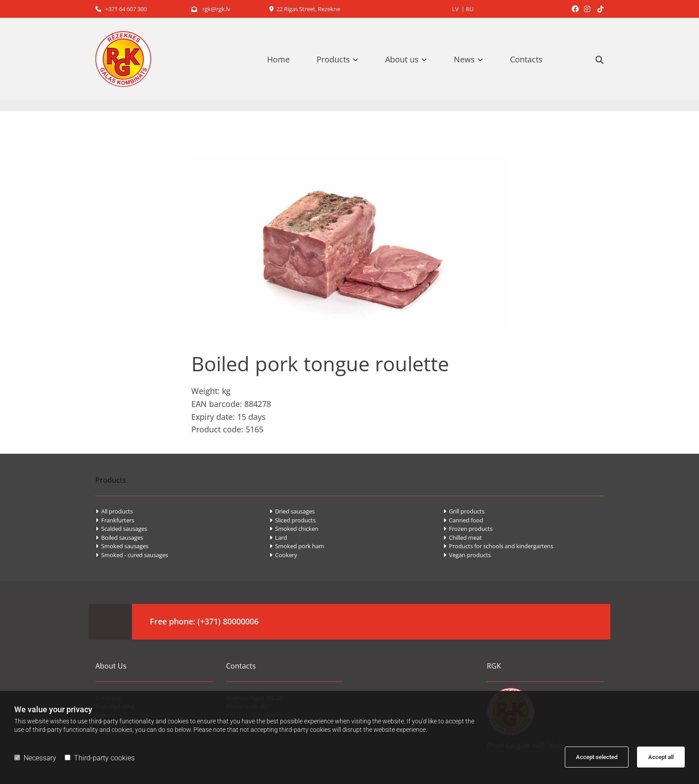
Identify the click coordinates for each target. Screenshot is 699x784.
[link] (342, 59)
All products (114, 511)
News (464, 59)
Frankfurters (115, 520)
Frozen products (468, 529)
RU (470, 9)
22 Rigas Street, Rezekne (305, 9)
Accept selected (597, 757)
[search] (600, 60)
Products (333, 59)
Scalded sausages (121, 529)
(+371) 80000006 (228, 621)
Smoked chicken (294, 529)
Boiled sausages (119, 538)
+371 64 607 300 (121, 9)
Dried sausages (292, 511)
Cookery (283, 555)
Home (278, 59)
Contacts (526, 59)
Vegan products (467, 555)
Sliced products (292, 520)
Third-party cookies (100, 758)
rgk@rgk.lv (211, 9)
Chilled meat (463, 538)
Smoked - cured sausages (132, 555)
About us (402, 59)
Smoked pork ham (297, 546)
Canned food (463, 520)
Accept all (661, 757)
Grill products (464, 511)
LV (455, 9)
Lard (278, 538)
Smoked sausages (122, 546)
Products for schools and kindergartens (498, 546)
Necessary (35, 758)
